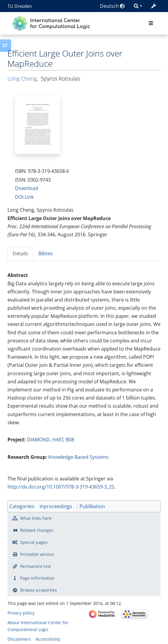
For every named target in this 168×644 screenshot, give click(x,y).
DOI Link (24, 197)
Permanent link (35, 566)
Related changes (37, 530)
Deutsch (112, 6)
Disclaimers (19, 639)
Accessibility (48, 639)
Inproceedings (56, 506)
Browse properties (39, 590)
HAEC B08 (63, 440)
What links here (36, 518)
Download (27, 188)
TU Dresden (20, 6)
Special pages (34, 542)
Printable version (37, 554)
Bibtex (45, 253)
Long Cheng (22, 78)
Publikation (92, 506)
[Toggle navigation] (151, 23)
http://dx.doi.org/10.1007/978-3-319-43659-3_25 (61, 487)
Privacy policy (21, 613)
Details (20, 253)
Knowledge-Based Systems (78, 457)
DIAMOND (38, 440)
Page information (37, 578)
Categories (21, 506)
